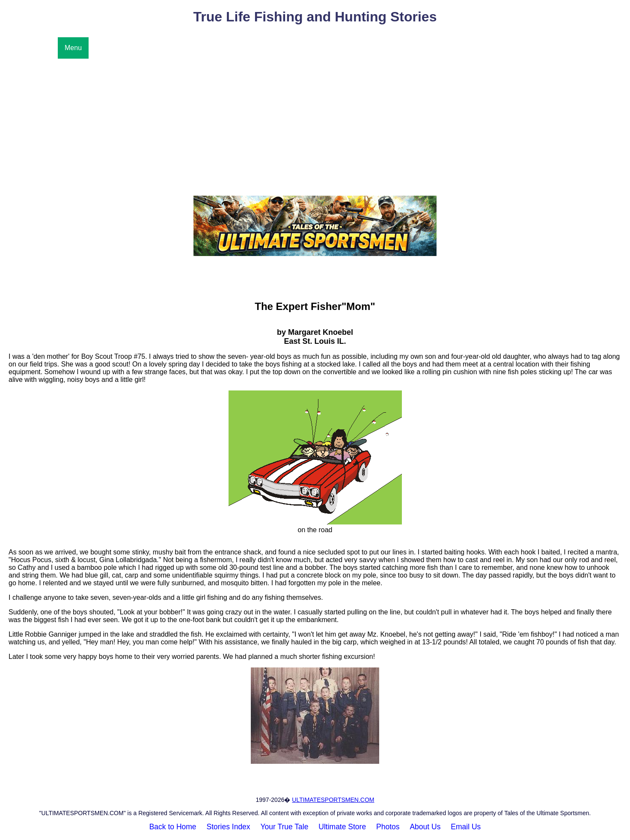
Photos (388, 827)
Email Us (466, 827)
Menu (73, 48)
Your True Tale (285, 827)
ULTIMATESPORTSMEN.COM (333, 800)
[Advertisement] (315, 123)
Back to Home (173, 827)
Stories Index (228, 827)
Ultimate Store (342, 827)
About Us (425, 827)
